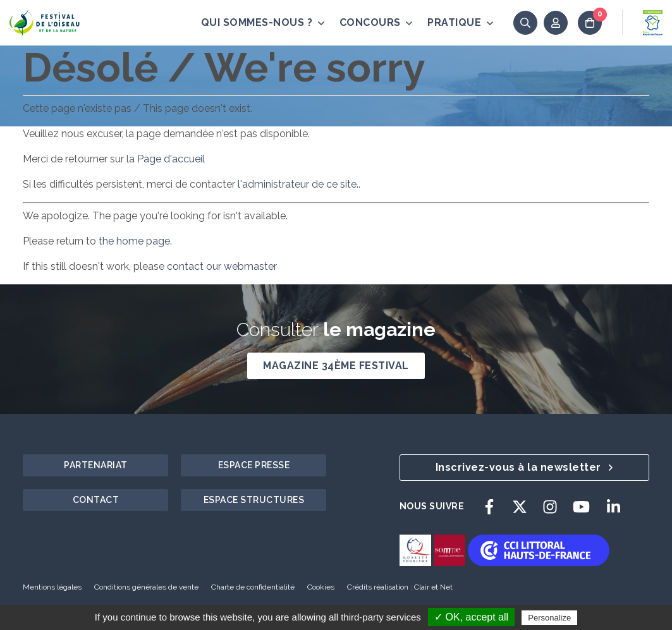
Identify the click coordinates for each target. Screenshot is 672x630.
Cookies (321, 587)
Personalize (549, 618)
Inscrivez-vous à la (524, 467)
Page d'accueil (171, 159)
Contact (96, 500)
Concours (376, 22)
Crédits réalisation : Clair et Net (400, 587)
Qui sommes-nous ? (263, 22)
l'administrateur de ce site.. (298, 184)
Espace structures (254, 500)
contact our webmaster (222, 266)
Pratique (460, 22)
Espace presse (254, 465)
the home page (134, 241)
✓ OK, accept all (471, 617)
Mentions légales (52, 587)
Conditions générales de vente (146, 587)
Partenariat (96, 465)
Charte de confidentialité (253, 587)
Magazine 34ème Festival (336, 366)
